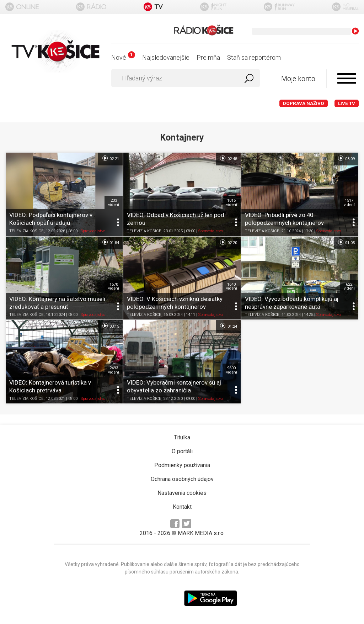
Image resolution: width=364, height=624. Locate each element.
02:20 (228, 242)
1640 (232, 286)
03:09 (346, 158)
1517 (349, 202)
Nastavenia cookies (182, 493)
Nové (123, 57)
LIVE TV (347, 103)
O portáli (182, 451)
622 (349, 286)
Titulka (182, 437)
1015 (232, 202)
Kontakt (182, 507)
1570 (114, 286)
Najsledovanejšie (166, 57)
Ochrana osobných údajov (182, 479)
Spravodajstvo (93, 231)
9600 (232, 370)
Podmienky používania (182, 465)
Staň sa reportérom (254, 57)
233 (114, 202)
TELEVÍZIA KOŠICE (26, 231)
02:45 (228, 158)
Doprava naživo (304, 103)
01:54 (110, 242)
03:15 (110, 326)
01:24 (228, 326)
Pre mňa (208, 57)
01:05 (346, 242)
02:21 (110, 158)
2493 (114, 370)
